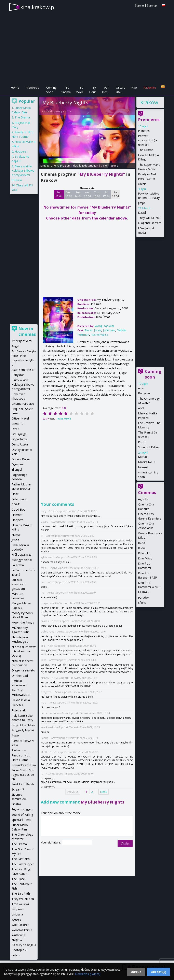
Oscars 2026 (120, 90)
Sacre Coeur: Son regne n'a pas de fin (23, 775)
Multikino (144, 592)
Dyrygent (18, 464)
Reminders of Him (24, 765)
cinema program (61, 166)
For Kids (105, 90)
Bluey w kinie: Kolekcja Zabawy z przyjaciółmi (23, 171)
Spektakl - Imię (21, 820)
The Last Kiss (21, 859)
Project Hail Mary (23, 725)
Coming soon (153, 374)
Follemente (19, 499)
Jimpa (142, 203)
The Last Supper (23, 864)
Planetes (144, 131)
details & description (86, 166)
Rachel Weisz (99, 335)
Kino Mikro (145, 558)
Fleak (15, 494)
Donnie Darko (21, 459)
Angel (15, 346)
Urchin (142, 184)
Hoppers (21, 151)
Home (15, 88)
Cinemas (147, 492)
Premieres (32, 88)
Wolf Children (20, 925)
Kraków (149, 102)
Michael (143, 457)
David (142, 212)
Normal (143, 467)
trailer (104, 166)
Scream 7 (18, 789)
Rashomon (19, 750)
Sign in (139, 5)
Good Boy (18, 509)
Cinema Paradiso (23, 404)
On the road (20, 676)
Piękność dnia (21, 700)
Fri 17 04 (106, 194)
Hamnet (17, 515)
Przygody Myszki (23, 730)
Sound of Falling (149, 447)
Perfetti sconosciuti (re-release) (148, 140)
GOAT (16, 504)
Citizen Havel (20, 418)
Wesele (16, 919)
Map (134, 88)
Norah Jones (93, 330)
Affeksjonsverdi (22, 341)
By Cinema (66, 90)
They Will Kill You (149, 218)
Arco (141, 388)
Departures (19, 439)
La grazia (18, 565)
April (141, 408)
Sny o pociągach (23, 809)
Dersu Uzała (20, 444)
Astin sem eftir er (23, 370)
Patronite (150, 88)
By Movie (80, 90)
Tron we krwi (20, 904)
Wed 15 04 (87, 194)
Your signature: (51, 842)
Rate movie (64, 419)
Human (16, 535)
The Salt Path (21, 893)
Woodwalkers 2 (22, 930)
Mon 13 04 (69, 194)
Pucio (142, 442)
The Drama (146, 150)
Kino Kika (144, 553)
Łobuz (16, 955)
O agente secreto (150, 223)
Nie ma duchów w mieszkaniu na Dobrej (24, 651)
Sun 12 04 (59, 194)
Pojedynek (19, 710)
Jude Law (109, 330)
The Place (18, 879)
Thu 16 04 (97, 194)
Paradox (144, 598)
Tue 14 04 (78, 194)
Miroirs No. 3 (147, 462)
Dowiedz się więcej (88, 974)
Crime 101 (18, 424)
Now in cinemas (27, 331)
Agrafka (143, 499)
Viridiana (17, 914)
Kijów (142, 548)
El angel (17, 470)
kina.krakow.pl (38, 7)
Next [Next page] (103, 792)
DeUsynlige (19, 434)
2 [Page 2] (92, 792)
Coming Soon (51, 90)
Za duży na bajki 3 (24, 945)
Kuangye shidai (22, 560)
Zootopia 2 (19, 950)
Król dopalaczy (21, 555)
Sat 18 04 (115, 194)
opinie (114, 166)
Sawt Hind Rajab (23, 784)
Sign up (152, 5)
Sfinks (142, 603)
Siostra (16, 804)
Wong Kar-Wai (64, 111)
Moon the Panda (23, 622)
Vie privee (18, 909)
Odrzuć (136, 972)
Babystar (144, 393)
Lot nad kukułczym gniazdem (18, 584)
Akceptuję (158, 972)
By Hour (92, 90)
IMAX (142, 543)
